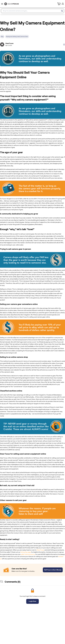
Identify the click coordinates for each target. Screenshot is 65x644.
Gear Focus (40, 550)
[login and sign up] (63, 4)
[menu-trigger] (2, 4)
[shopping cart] (59, 4)
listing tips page (26, 552)
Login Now (32, 601)
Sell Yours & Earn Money (53, 570)
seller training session (28, 554)
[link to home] (11, 4)
